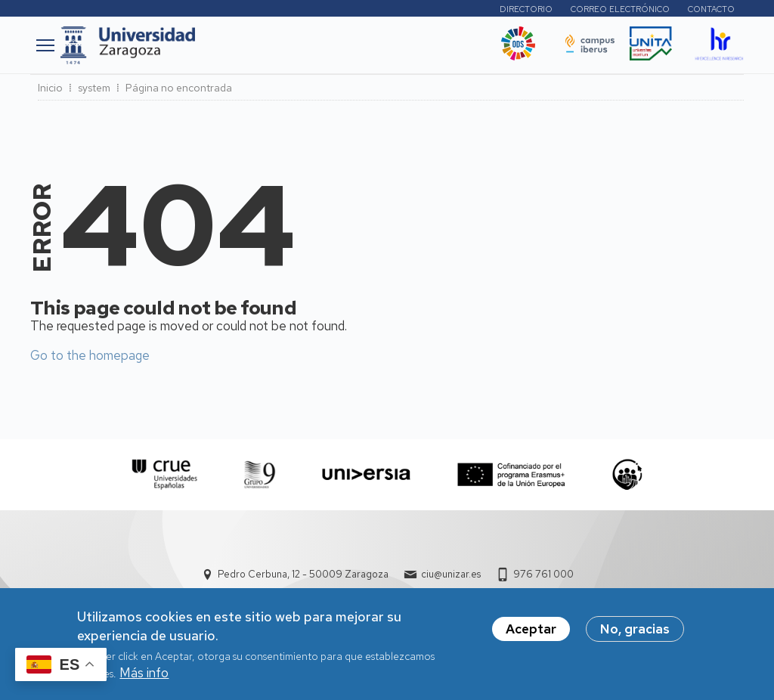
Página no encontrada (179, 88)
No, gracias (635, 633)
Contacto (711, 9)
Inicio (50, 88)
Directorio (526, 9)
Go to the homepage (90, 355)
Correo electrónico (620, 9)
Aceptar (531, 633)
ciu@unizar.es (451, 574)
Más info (144, 677)
